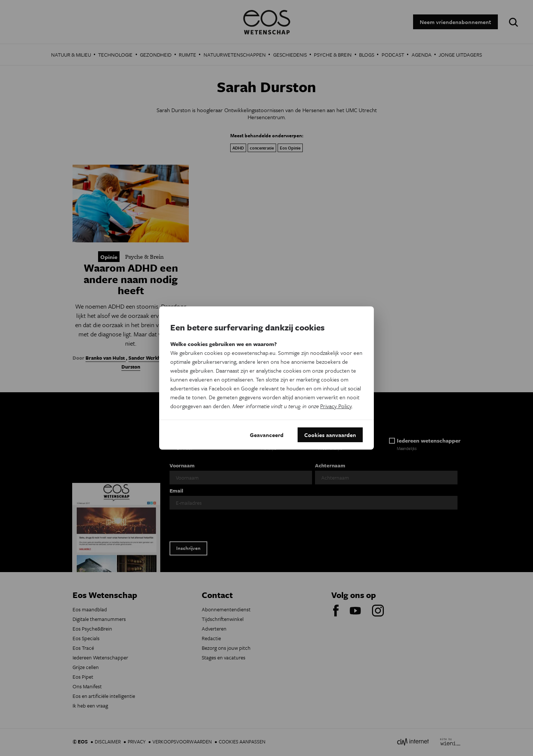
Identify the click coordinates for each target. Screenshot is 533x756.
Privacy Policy (336, 406)
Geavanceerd (267, 435)
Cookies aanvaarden (330, 435)
